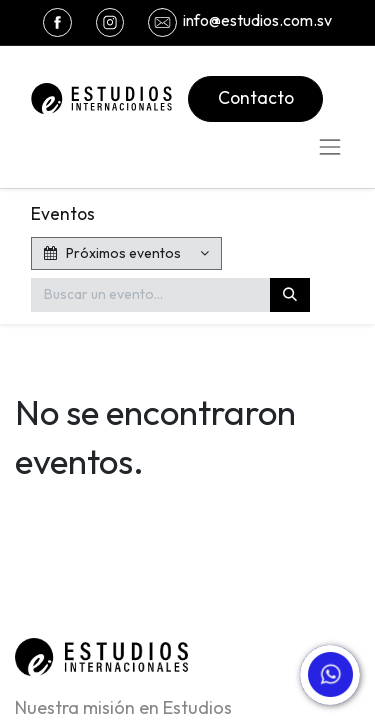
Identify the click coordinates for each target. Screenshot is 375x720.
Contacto (256, 97)
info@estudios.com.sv (257, 20)
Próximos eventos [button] (114, 253)
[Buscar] (290, 295)
